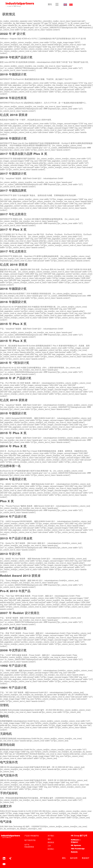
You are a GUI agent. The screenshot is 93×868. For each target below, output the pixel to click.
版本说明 (74, 858)
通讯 (50, 5)
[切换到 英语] (65, 5)
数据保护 (86, 858)
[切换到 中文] (71, 5)
